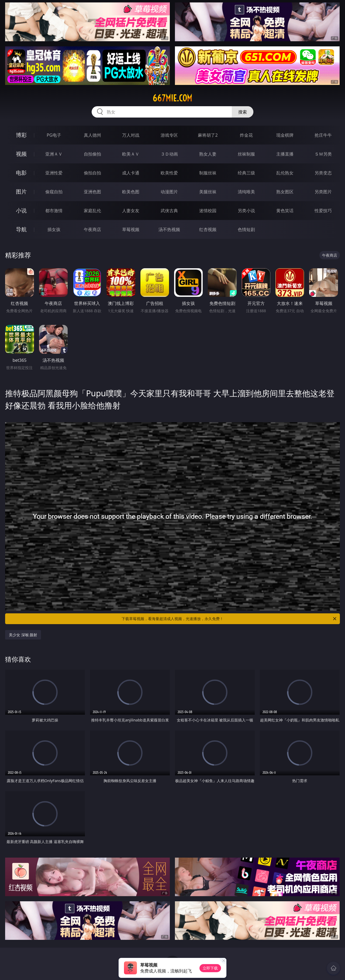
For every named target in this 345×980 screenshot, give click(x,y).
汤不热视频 (169, 229)
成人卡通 (131, 173)
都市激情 (54, 211)
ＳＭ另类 (323, 154)
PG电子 (54, 135)
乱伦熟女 (285, 173)
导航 (21, 229)
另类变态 (323, 173)
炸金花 (246, 135)
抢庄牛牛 (323, 135)
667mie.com (172, 98)
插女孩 (54, 229)
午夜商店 (92, 229)
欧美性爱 (169, 173)
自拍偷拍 (92, 154)
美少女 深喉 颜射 (23, 635)
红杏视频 (208, 229)
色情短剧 (246, 229)
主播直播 (285, 154)
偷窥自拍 (54, 192)
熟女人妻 (208, 154)
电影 (21, 173)
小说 (21, 210)
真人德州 (92, 135)
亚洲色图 (92, 192)
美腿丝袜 (208, 192)
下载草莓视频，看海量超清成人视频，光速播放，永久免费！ (229, 619)
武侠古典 (169, 211)
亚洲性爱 (54, 173)
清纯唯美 (246, 192)
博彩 (21, 135)
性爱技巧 (323, 211)
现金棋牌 (285, 135)
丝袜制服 (246, 154)
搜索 (243, 112)
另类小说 (246, 211)
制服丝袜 (208, 173)
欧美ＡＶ (131, 154)
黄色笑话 (285, 211)
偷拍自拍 (92, 173)
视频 (21, 154)
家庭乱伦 (92, 211)
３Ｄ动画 (169, 154)
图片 (21, 192)
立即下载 (210, 968)
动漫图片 (169, 192)
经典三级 (246, 173)
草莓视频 (131, 229)
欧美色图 (131, 192)
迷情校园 (208, 211)
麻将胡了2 (208, 135)
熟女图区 (285, 192)
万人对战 (131, 135)
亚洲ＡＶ (54, 154)
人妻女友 (131, 211)
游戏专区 (169, 135)
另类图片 (323, 192)
